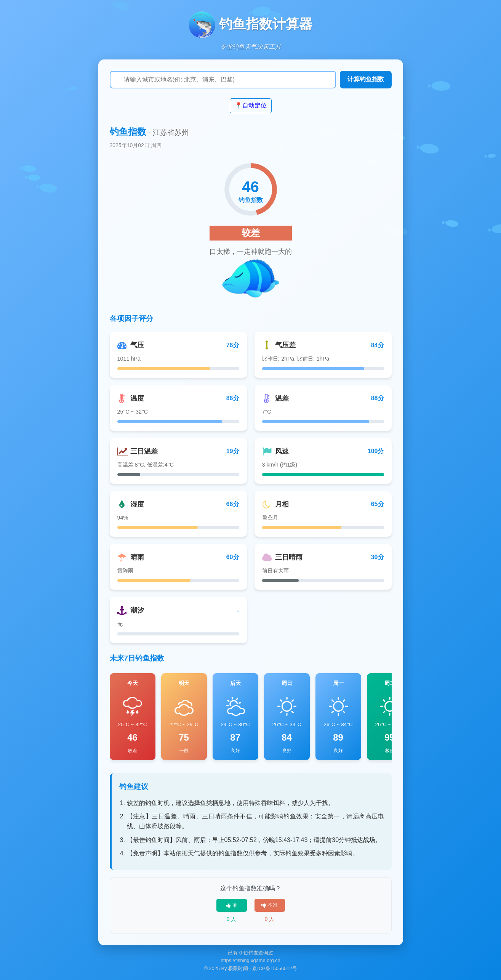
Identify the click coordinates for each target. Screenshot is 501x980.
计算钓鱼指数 (366, 79)
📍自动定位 (251, 105)
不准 (270, 905)
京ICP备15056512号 (275, 968)
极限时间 (238, 968)
